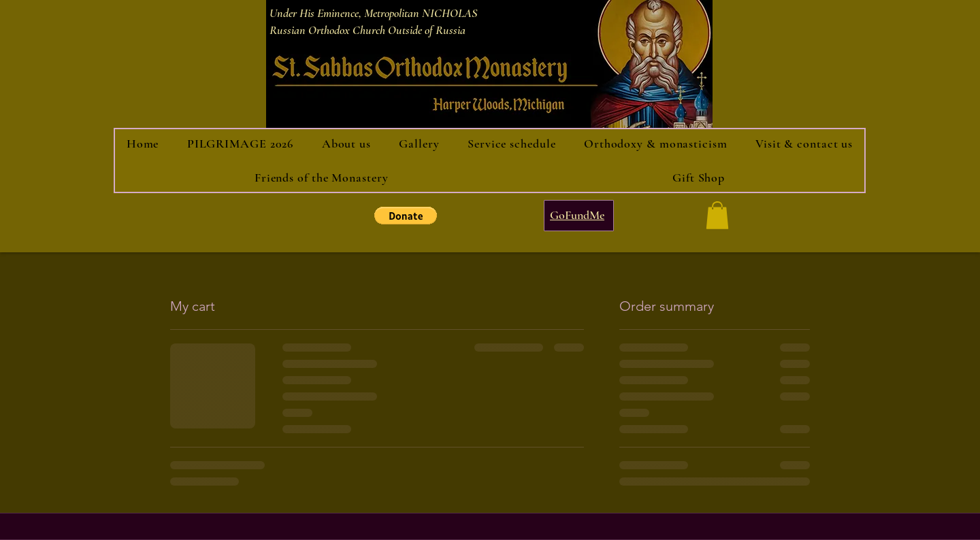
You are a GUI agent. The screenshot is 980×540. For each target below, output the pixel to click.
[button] (406, 216)
